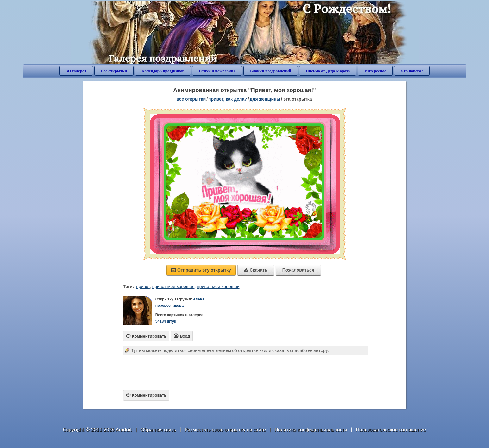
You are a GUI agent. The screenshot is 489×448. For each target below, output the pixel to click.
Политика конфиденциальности (311, 429)
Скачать (256, 270)
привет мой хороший (218, 287)
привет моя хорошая (173, 287)
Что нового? (412, 71)
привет (143, 287)
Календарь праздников (163, 71)
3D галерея (76, 71)
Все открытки (114, 71)
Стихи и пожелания (217, 71)
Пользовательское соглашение (391, 429)
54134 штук (166, 321)
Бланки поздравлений (271, 71)
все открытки (191, 99)
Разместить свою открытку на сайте (225, 429)
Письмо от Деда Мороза (328, 71)
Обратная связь (159, 429)
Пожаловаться (298, 270)
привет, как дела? (228, 99)
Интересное (375, 71)
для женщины (265, 99)
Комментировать (146, 395)
